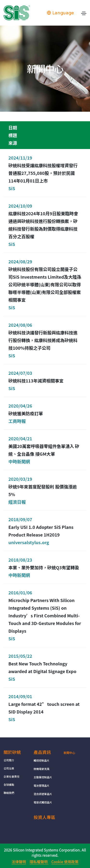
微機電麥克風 (42, 769)
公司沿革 (9, 768)
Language (60, 13)
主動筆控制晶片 (43, 777)
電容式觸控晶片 (43, 802)
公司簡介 (9, 760)
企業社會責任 (12, 776)
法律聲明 (19, 862)
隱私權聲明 (39, 862)
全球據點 (9, 785)
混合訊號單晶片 (43, 794)
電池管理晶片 (42, 785)
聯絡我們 (9, 793)
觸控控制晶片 (42, 760)
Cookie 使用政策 (65, 862)
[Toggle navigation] (84, 15)
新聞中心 (69, 753)
